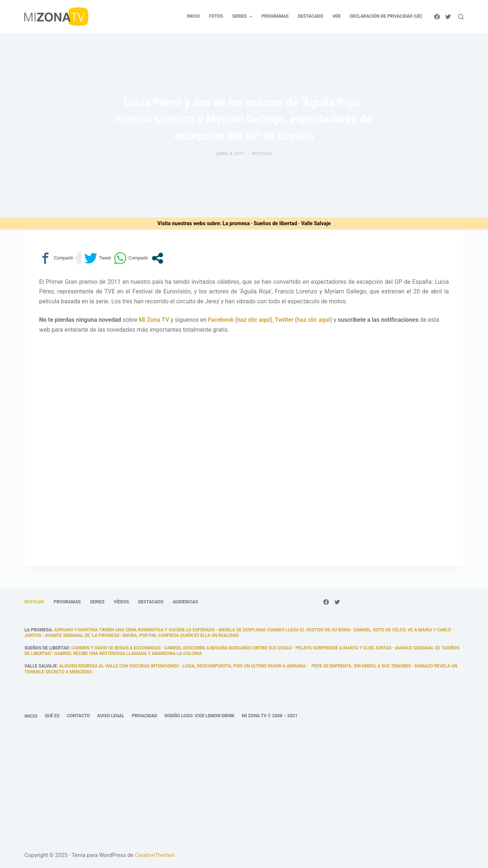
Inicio (31, 716)
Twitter (284, 320)
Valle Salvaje (316, 223)
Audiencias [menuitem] (185, 602)
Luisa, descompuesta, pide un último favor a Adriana (244, 666)
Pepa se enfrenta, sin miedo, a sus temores (360, 666)
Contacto (78, 716)
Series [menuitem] (243, 17)
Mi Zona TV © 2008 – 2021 (269, 716)
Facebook (221, 320)
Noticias (262, 154)
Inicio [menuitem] (194, 16)
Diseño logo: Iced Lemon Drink (200, 716)
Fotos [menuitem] (216, 16)
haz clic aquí (254, 320)
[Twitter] (448, 17)
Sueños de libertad (275, 223)
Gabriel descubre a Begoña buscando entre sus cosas (228, 648)
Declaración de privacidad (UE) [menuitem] (386, 16)
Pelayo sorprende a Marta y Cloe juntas (343, 648)
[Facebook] (437, 17)
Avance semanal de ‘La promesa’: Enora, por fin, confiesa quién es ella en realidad (142, 635)
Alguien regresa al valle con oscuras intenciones (119, 666)
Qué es (52, 716)
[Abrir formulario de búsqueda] (461, 17)
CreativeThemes (155, 855)
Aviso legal (111, 716)
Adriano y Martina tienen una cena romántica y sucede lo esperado (134, 630)
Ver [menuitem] (336, 16)
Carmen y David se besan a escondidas (116, 648)
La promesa (236, 223)
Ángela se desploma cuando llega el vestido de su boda (284, 630)
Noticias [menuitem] (34, 602)
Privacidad (144, 716)
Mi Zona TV (154, 320)
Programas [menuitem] (275, 16)
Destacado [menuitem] (311, 16)
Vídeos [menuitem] (122, 602)
